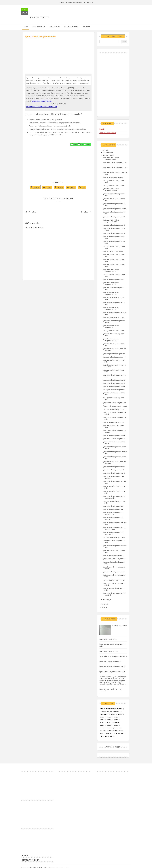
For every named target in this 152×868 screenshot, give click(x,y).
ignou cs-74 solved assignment (114, 318)
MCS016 (102, 720)
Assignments (54, 27)
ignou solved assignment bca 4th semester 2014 (114, 497)
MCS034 (109, 725)
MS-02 (114, 731)
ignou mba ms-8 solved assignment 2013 (111, 270)
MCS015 (116, 717)
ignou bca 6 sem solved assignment (111, 327)
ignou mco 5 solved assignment (114, 439)
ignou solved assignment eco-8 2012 (112, 672)
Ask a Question (39, 27)
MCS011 (113, 714)
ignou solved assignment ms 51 (114, 473)
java (108, 712)
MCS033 (102, 725)
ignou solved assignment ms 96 (114, 233)
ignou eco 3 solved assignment (114, 556)
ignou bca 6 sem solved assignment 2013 (111, 340)
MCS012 (120, 714)
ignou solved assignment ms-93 (114, 225)
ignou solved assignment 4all (113, 506)
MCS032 (117, 723)
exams (102, 712)
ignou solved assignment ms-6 (114, 383)
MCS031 (109, 723)
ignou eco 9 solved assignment (114, 178)
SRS (122, 734)
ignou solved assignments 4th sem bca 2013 (113, 514)
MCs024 (102, 723)
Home (25, 27)
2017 (103, 150)
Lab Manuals (117, 712)
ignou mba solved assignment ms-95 (112, 667)
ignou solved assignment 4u (113, 509)
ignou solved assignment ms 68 (114, 380)
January (106, 600)
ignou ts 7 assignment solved (113, 251)
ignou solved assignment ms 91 (114, 217)
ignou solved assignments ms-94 (115, 209)
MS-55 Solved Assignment (108, 639)
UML (106, 736)
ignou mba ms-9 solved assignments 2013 (111, 159)
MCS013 (102, 717)
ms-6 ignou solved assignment (114, 390)
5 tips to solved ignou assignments (115, 406)
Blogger (117, 747)
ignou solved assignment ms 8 (114, 279)
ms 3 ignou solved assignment (114, 580)
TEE (101, 736)
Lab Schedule (104, 714)
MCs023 (116, 720)
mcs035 (116, 725)
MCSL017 (110, 728)
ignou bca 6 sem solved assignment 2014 (111, 309)
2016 (103, 604)
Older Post (85, 212)
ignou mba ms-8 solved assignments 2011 (111, 221)
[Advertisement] (58, 54)
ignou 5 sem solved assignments (114, 403)
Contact (86, 27)
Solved (116, 734)
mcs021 (109, 720)
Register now (88, 2)
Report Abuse (31, 860)
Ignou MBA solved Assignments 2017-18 (113, 656)
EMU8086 (120, 709)
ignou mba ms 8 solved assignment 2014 (111, 284)
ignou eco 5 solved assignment (114, 422)
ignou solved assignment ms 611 (114, 435)
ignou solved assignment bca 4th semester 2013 (114, 528)
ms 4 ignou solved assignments (114, 538)
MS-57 (101, 734)
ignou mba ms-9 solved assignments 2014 (111, 190)
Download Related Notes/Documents (42, 107)
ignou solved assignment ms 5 (114, 470)
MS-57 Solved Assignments (109, 651)
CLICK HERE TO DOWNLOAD (42, 101)
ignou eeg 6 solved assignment (114, 354)
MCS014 (109, 717)
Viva (111, 736)
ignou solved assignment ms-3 (114, 572)
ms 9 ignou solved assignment (114, 186)
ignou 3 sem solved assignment (114, 559)
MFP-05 (102, 731)
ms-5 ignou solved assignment (114, 409)
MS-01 (108, 731)
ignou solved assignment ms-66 (114, 357)
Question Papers (71, 27)
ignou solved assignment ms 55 (114, 467)
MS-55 (120, 731)
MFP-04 (117, 728)
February (106, 155)
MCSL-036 (102, 728)
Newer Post (33, 212)
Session (108, 734)
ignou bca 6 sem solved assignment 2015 (111, 294)
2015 (103, 607)
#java (102, 709)
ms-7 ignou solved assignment (114, 331)
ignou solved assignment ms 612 (114, 386)
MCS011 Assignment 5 (119, 626)
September (107, 152)
